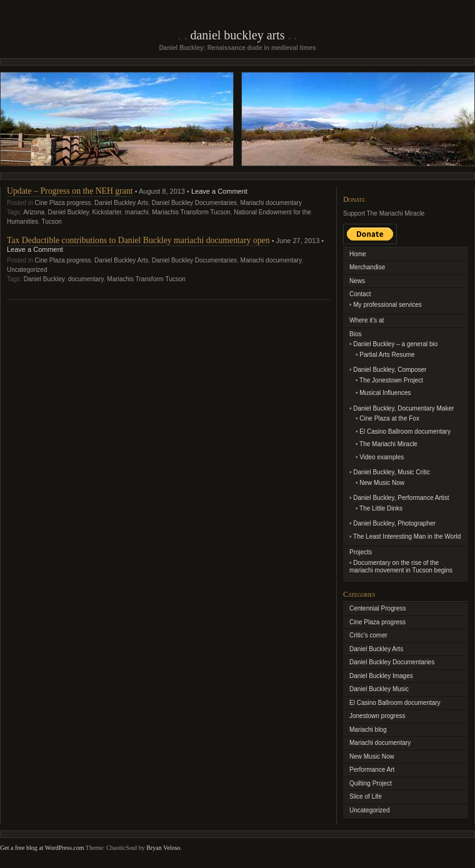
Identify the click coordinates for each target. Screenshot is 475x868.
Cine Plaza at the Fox (389, 418)
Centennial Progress (378, 608)
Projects (361, 552)
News (357, 281)
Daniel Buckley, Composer (390, 370)
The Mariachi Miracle (388, 444)
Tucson (51, 222)
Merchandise (367, 267)
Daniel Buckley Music (379, 689)
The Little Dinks (381, 508)
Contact (360, 294)
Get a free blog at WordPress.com (42, 848)
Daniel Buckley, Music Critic (392, 472)
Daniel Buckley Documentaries (194, 203)
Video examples (382, 457)
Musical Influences (385, 393)
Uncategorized (27, 270)
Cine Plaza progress (62, 203)
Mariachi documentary (271, 203)
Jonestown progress (377, 716)
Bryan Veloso (163, 848)
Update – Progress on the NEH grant (70, 191)
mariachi (137, 212)
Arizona (34, 212)
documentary (86, 279)
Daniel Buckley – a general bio (395, 344)
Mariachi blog (368, 730)
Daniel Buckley (68, 212)
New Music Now (382, 483)
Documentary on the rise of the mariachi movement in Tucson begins (401, 567)
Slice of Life (366, 796)
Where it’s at (367, 320)
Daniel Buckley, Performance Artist (401, 498)
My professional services (387, 305)
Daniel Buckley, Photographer (394, 523)
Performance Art (372, 770)
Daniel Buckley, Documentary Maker (403, 408)
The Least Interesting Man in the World (407, 536)
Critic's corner (368, 635)
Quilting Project (371, 783)
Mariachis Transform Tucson (191, 212)
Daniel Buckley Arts (237, 35)
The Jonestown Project (391, 380)
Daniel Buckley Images (381, 676)
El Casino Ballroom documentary (405, 432)
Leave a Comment (219, 191)
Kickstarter (107, 212)
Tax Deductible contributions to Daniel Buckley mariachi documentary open (138, 240)
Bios (355, 334)
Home (358, 254)
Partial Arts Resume (387, 355)
